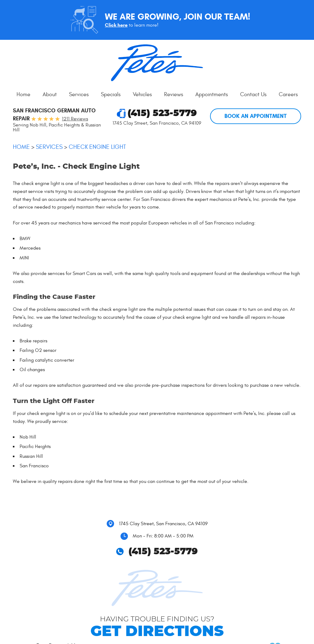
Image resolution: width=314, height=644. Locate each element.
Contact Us (253, 94)
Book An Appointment (256, 116)
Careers (288, 94)
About (50, 94)
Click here (116, 25)
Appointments (212, 94)
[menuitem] (23, 95)
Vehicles (142, 94)
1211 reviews (75, 119)
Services (79, 94)
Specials (111, 94)
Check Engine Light (97, 147)
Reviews (174, 94)
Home (23, 94)
